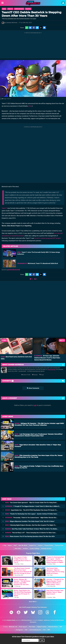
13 (11, 428)
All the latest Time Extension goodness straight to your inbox (33, 637)
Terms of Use (59, 545)
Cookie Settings (35, 549)
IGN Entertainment (27, 620)
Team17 (4, 208)
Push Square (23, 627)
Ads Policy (18, 549)
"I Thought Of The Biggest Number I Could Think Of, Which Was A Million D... (33, 506)
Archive (25, 549)
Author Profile (26, 375)
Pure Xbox (32, 627)
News (4, 9)
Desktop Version (46, 549)
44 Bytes (41, 620)
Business (28, 9)
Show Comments (33, 388)
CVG (44, 630)
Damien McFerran (12, 23)
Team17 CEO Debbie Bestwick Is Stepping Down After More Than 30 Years (32, 14)
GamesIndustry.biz (35, 630)
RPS (49, 630)
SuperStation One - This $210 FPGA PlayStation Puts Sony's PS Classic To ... (32, 510)
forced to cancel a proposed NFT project (48, 238)
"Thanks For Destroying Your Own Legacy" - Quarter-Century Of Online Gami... (32, 514)
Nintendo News (53, 627)
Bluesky (35, 375)
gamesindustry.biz (13, 270)
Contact (40, 545)
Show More (33, 602)
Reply (42, 375)
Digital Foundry (42, 627)
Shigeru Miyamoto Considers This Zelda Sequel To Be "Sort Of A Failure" (30, 521)
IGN (61, 627)
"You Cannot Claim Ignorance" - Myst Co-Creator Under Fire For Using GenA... (31, 503)
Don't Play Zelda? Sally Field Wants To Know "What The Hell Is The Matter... (32, 529)
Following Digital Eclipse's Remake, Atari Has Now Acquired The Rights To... (31, 525)
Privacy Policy (49, 545)
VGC (26, 630)
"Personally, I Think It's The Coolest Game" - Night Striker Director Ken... (31, 518)
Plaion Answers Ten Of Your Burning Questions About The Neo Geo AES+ (30, 536)
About (10, 545)
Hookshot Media (11, 620)
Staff (15, 545)
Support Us (33, 545)
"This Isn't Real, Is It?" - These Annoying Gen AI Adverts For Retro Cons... (31, 533)
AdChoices (47, 620)
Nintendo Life (13, 627)
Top (4, 545)
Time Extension (52, 370)
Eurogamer (20, 630)
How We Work (23, 545)
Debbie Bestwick (19, 9)
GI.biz (30, 106)
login (35, 405)
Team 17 (10, 9)
